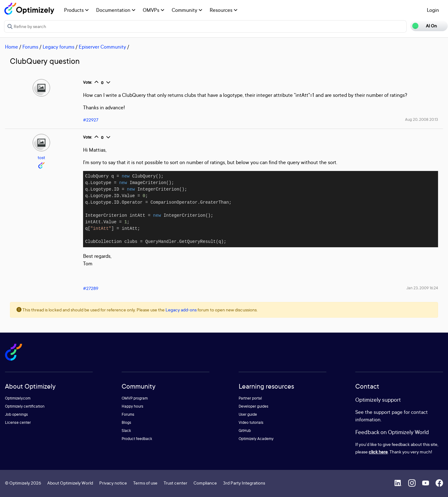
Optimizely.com (18, 398)
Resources (224, 10)
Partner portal (250, 398)
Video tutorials (251, 422)
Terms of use (145, 483)
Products (76, 10)
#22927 (91, 120)
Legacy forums (58, 47)
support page (388, 412)
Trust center (175, 483)
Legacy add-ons (181, 310)
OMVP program (135, 398)
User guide (248, 414)
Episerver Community (102, 47)
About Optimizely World (70, 483)
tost (41, 157)
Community (187, 10)
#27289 (91, 288)
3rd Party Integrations (244, 483)
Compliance (205, 483)
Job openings (16, 414)
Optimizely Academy (256, 439)
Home (12, 47)
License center (18, 422)
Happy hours (133, 406)
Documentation (116, 10)
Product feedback (137, 439)
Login (433, 10)
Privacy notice (113, 483)
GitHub (245, 431)
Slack (126, 431)
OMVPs (154, 10)
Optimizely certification (25, 406)
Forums (30, 47)
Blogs (126, 422)
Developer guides (254, 406)
